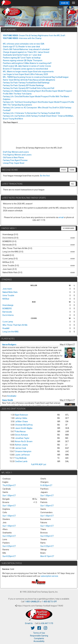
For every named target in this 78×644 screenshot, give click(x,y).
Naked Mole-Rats (10, 292)
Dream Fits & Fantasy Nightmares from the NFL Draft (34, 35)
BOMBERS (7, 308)
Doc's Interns (8, 315)
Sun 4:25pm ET (9, 546)
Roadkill (6, 328)
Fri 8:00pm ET (46, 485)
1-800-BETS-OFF (49, 602)
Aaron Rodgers (9, 345)
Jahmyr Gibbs (21, 418)
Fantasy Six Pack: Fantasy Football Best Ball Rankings (26, 83)
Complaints (39, 638)
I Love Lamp (8, 322)
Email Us (29, 623)
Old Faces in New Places (13, 157)
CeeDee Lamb (21, 461)
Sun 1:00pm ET (9, 496)
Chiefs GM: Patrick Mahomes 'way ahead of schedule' (26, 49)
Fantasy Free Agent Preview (15, 160)
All (73, 184)
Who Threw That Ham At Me (15, 325)
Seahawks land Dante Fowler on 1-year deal (22, 55)
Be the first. (45, 176)
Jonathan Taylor (22, 438)
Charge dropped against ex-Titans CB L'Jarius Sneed (26, 52)
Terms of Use (39, 633)
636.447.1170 (47, 623)
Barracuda (7, 312)
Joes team (7, 289)
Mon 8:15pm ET (47, 556)
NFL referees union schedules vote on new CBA (24, 44)
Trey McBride (21, 458)
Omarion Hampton (23, 451)
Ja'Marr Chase (21, 421)
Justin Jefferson (22, 455)
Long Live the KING (11, 332)
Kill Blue (6, 299)
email (61, 217)
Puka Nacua (20, 431)
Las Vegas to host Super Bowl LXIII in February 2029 (25, 74)
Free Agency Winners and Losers (17, 155)
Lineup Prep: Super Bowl (14, 163)
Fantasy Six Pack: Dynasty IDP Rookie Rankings (23, 85)
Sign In (64, 3)
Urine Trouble (8, 295)
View (72, 170)
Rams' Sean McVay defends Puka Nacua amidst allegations (29, 80)
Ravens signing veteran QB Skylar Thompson (23, 60)
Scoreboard (68, 228)
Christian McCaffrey (24, 425)
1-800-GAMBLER (32, 602)
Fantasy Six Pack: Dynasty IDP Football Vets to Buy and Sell (29, 88)
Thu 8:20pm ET (9, 485)
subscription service (49, 576)
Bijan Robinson (22, 415)
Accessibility (39, 641)
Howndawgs (8, 305)
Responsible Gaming (39, 636)
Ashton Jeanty (22, 445)
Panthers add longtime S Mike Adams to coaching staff (27, 63)
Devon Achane (21, 435)
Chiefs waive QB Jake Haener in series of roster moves (27, 66)
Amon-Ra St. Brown (24, 441)
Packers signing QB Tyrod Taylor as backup (22, 58)
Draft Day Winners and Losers (16, 152)
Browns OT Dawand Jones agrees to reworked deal (25, 69)
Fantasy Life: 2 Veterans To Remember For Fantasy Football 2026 (31, 113)
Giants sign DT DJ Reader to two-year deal (21, 47)
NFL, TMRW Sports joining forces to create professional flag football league (36, 77)
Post (64, 170)
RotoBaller (12, 396)
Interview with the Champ (22, 38)
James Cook (21, 448)
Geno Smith (8, 400)
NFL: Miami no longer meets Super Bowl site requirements (28, 72)
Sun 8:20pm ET (9, 556)
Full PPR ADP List (39, 464)
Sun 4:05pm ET (9, 536)
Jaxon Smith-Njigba (24, 428)
